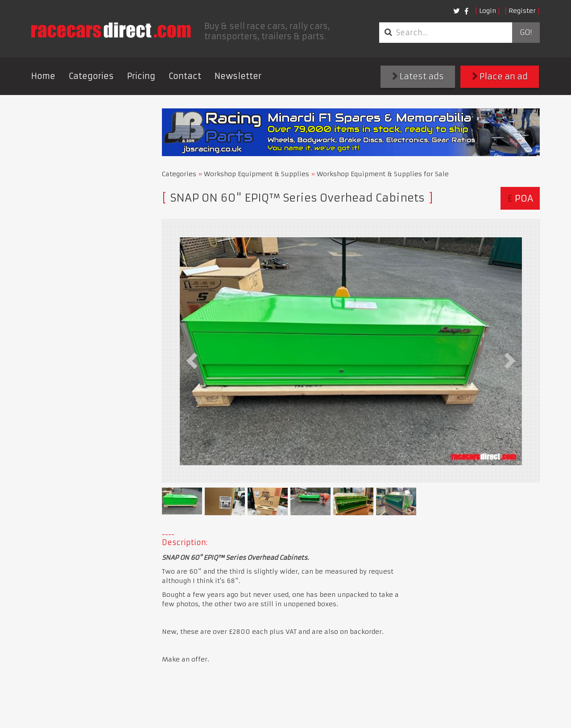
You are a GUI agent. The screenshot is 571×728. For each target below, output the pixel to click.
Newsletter (238, 76)
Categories (91, 76)
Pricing (141, 76)
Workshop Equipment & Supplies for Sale (383, 174)
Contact (185, 76)
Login (488, 11)
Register (522, 11)
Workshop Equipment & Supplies (257, 174)
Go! (526, 33)
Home (43, 76)
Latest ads (418, 77)
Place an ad (500, 77)
